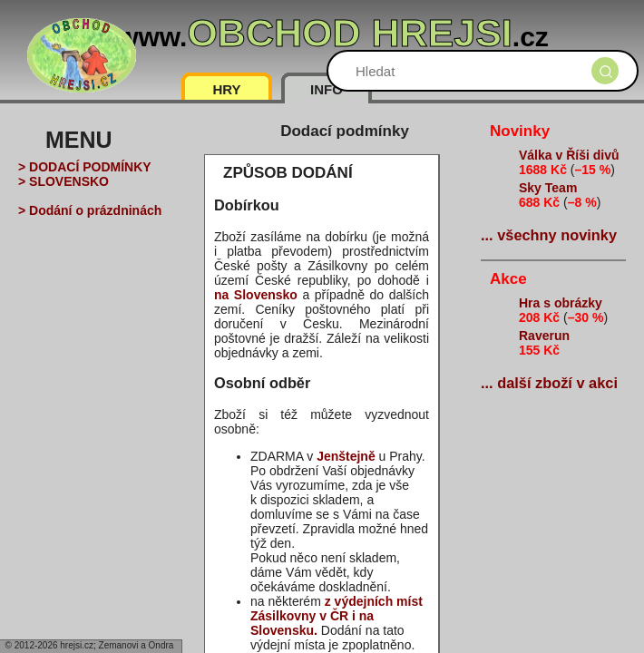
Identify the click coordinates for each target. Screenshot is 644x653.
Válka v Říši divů (569, 155)
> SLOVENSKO (63, 181)
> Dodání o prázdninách (90, 210)
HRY (226, 89)
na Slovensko (256, 295)
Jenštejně (346, 456)
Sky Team (548, 188)
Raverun (544, 336)
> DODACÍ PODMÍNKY (85, 167)
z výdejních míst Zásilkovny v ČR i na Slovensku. (337, 616)
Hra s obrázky (561, 303)
